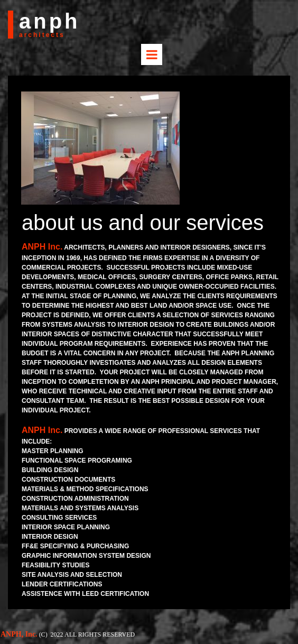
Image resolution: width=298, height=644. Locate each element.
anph (50, 21)
